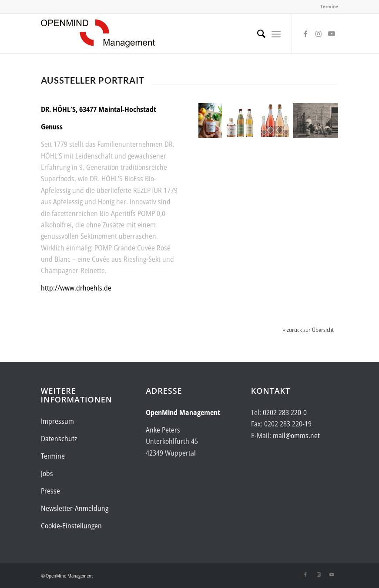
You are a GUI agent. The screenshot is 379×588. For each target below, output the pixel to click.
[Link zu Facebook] (305, 34)
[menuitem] (257, 34)
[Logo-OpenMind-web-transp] (98, 34)
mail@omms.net (296, 436)
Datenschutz (59, 439)
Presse (50, 491)
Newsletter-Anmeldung (75, 508)
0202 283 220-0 (285, 412)
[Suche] (257, 34)
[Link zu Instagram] (319, 34)
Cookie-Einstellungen (71, 526)
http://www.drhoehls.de (76, 288)
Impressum (57, 421)
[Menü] (276, 34)
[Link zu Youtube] (332, 34)
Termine (329, 6)
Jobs (47, 473)
